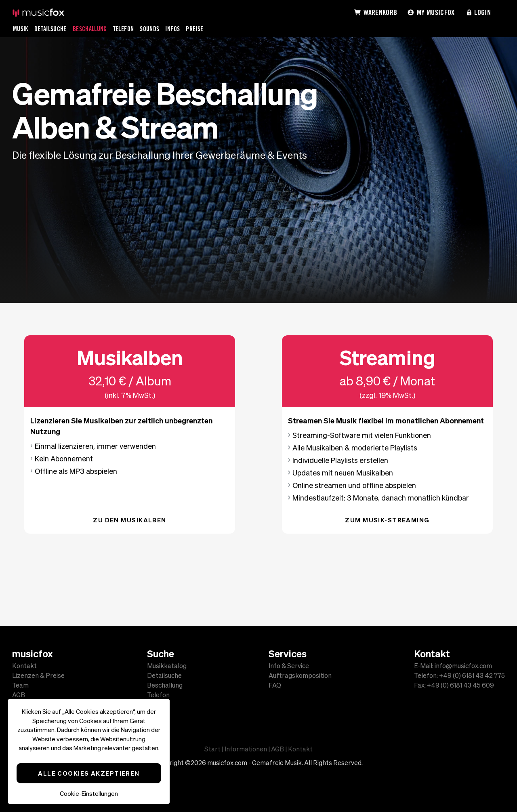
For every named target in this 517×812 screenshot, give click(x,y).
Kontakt (24, 666)
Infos (172, 29)
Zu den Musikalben (129, 520)
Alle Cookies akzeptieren (89, 773)
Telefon (124, 29)
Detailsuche (50, 29)
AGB (19, 695)
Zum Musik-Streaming (387, 520)
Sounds (149, 29)
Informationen (246, 749)
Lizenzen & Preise (38, 675)
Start (212, 749)
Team (20, 685)
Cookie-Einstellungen (89, 794)
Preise (194, 29)
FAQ (275, 685)
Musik (21, 29)
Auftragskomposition (300, 675)
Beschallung (90, 29)
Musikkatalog (167, 666)
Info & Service (289, 666)
